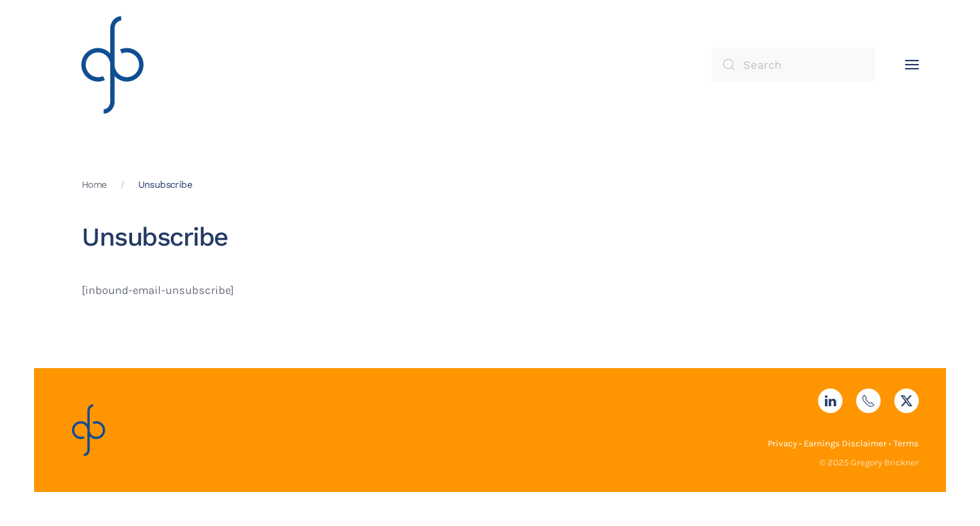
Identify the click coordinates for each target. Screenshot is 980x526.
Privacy (782, 443)
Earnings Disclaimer (845, 443)
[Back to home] (112, 65)
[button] (912, 65)
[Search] (794, 65)
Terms (906, 443)
